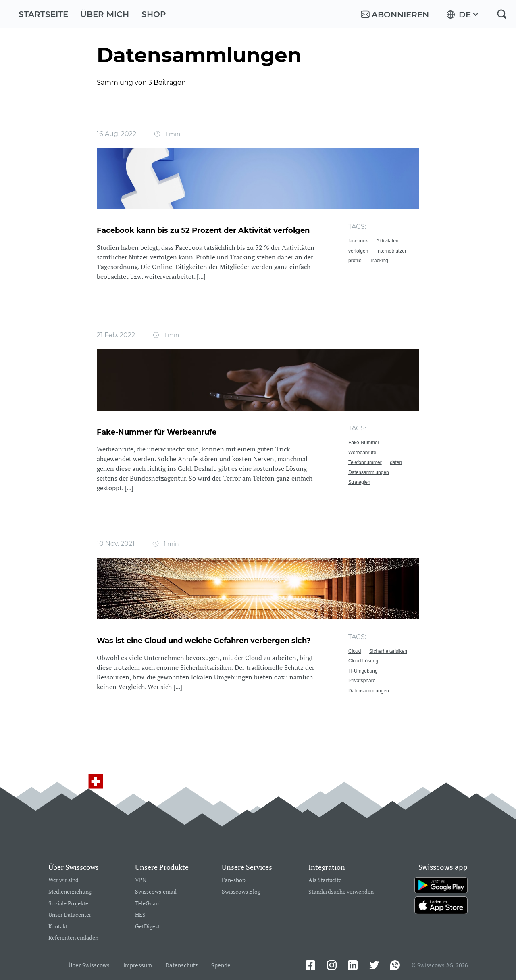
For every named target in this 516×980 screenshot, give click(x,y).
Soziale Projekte (68, 904)
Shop (154, 14)
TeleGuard (148, 904)
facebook (358, 241)
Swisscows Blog (241, 892)
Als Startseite (325, 880)
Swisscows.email (156, 892)
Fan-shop (234, 880)
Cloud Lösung (363, 661)
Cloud (355, 651)
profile (355, 261)
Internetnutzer (391, 251)
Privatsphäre (362, 681)
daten (396, 462)
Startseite (43, 14)
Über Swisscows (89, 966)
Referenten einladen (73, 938)
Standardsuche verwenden (341, 892)
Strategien (359, 482)
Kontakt (58, 927)
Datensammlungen (369, 472)
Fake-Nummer (364, 443)
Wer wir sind (63, 880)
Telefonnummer (365, 462)
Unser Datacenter (70, 915)
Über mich (105, 14)
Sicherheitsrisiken (388, 651)
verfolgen (358, 251)
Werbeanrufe (362, 453)
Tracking (379, 261)
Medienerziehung (70, 892)
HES (140, 915)
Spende (221, 966)
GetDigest (147, 927)
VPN (141, 880)
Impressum (138, 966)
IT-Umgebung (363, 671)
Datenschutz (182, 966)
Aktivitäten (387, 241)
